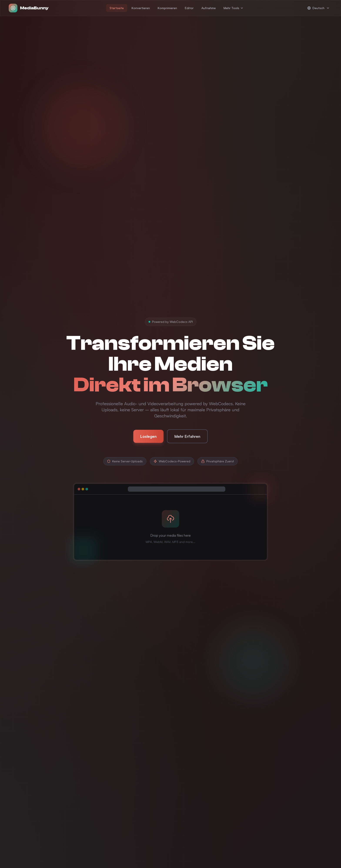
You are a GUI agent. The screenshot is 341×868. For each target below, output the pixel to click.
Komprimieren (167, 8)
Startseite (117, 8)
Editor (189, 8)
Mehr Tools (234, 8)
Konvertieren (141, 8)
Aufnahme (209, 8)
